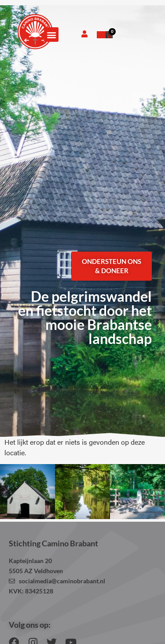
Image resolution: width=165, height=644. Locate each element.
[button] (51, 35)
